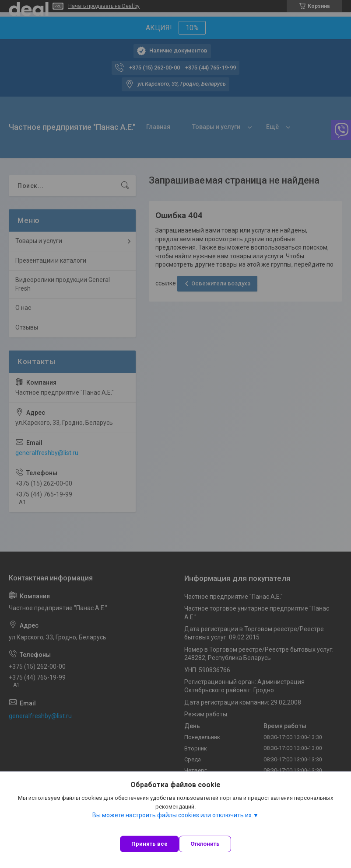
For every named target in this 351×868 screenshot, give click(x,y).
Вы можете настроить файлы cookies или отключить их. (173, 815)
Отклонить (205, 844)
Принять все (149, 844)
